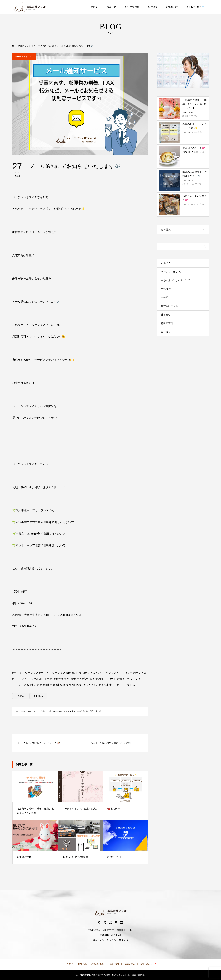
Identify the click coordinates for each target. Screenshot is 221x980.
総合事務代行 (132, 7)
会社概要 (153, 7)
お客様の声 (172, 7)
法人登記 (90, 711)
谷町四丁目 (167, 323)
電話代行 (99, 711)
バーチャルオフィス (24, 57)
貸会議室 (166, 332)
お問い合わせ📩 (196, 7)
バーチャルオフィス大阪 (64, 711)
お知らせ (111, 7)
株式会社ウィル (169, 306)
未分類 (42, 711)
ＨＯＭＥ (93, 7)
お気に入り (167, 263)
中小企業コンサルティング (175, 280)
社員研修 (166, 315)
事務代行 (81, 711)
